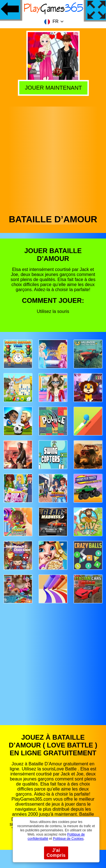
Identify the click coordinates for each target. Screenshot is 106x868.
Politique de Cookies (68, 839)
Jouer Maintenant (52, 87)
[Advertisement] (53, 159)
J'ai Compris (56, 853)
